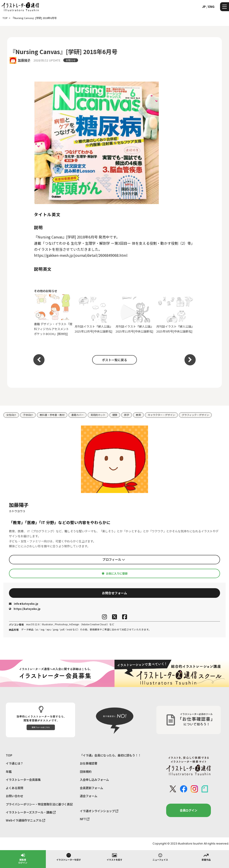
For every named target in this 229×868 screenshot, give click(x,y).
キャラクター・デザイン (161, 415)
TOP (9, 755)
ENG (211, 6)
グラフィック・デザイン (195, 415)
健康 (115, 415)
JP (204, 6)
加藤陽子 (24, 60)
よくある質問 (15, 788)
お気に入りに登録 (114, 573)
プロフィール (114, 559)
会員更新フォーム (91, 788)
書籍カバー (77, 415)
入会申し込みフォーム (94, 780)
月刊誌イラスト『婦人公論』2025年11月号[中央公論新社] (135, 315)
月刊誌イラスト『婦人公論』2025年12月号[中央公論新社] (94, 315)
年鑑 (9, 772)
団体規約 (86, 772)
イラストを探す (114, 857)
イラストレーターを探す (69, 857)
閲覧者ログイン (23, 858)
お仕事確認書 (89, 763)
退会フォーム (89, 796)
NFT (85, 819)
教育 (138, 415)
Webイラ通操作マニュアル (25, 820)
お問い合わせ (15, 796)
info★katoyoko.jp (24, 604)
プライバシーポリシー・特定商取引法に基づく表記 (39, 804)
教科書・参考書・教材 (52, 415)
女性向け (11, 415)
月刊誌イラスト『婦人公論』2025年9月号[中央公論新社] (176, 315)
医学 (127, 415)
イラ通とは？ (15, 763)
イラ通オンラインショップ (99, 811)
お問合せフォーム (114, 593)
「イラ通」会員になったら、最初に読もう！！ (110, 755)
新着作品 (206, 857)
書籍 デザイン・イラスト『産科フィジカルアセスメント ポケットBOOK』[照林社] (53, 315)
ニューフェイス (160, 857)
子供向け (28, 415)
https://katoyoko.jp (25, 609)
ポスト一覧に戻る (114, 360)
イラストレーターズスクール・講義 (31, 812)
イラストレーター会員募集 (23, 780)
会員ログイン (189, 810)
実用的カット (98, 415)
